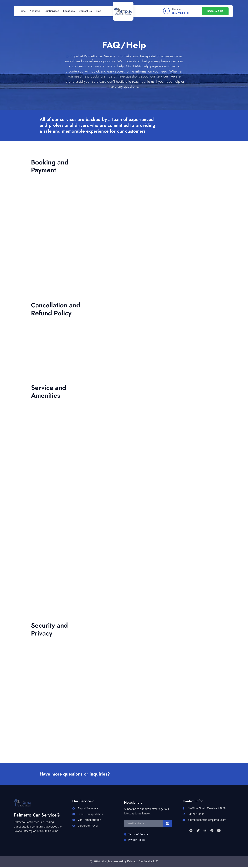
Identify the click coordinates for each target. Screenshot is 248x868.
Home (22, 11)
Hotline (176, 9)
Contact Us (85, 11)
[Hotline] (166, 11)
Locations (69, 11)
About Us (35, 11)
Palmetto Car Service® (37, 815)
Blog (99, 11)
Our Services (52, 11)
